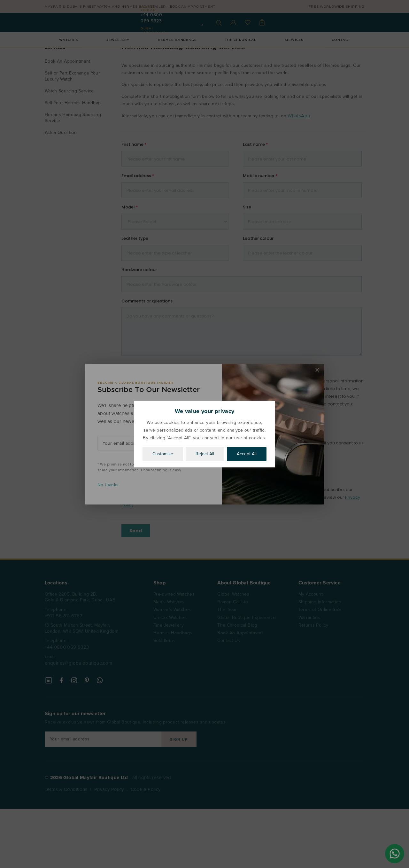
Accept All (247, 454)
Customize (163, 454)
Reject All (205, 454)
